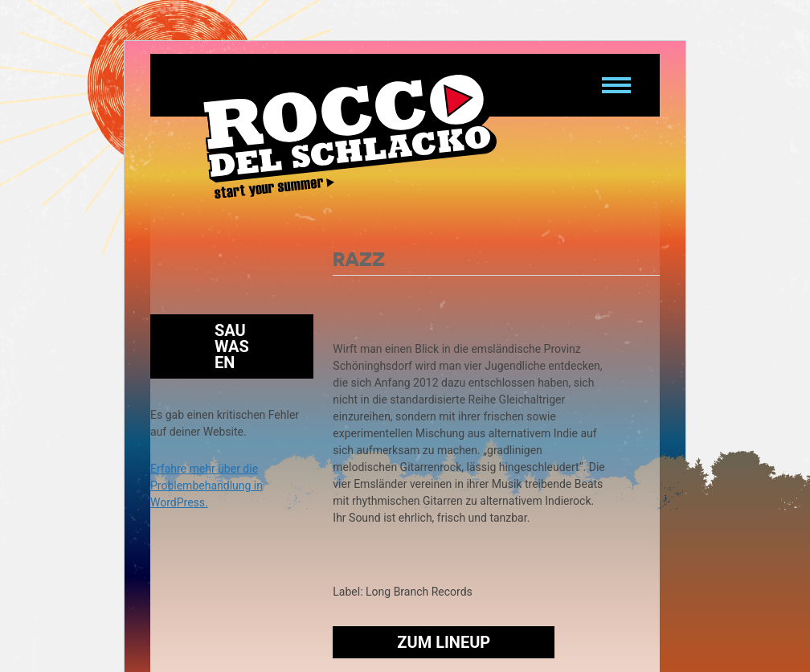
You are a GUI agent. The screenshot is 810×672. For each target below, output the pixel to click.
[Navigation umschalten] (616, 85)
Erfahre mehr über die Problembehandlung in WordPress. (207, 486)
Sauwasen (232, 346)
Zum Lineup (444, 642)
